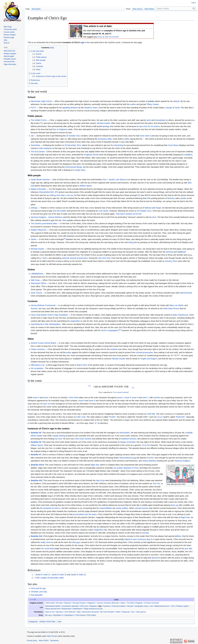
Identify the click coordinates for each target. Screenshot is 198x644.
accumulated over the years (85, 514)
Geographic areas (141, 606)
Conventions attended (70, 606)
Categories (33, 622)
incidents (114, 349)
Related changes (10, 54)
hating (131, 242)
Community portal (10, 29)
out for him (137, 214)
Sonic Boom (173, 145)
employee (48, 148)
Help (5, 40)
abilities (178, 536)
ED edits (59, 603)
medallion (188, 155)
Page (28, 9)
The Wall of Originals (135, 603)
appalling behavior (70, 108)
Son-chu (156, 483)
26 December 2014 (73, 145)
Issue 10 (46, 404)
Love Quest (103, 211)
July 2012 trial (104, 258)
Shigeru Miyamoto (38, 230)
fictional (115, 603)
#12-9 (37, 465)
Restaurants (66, 609)
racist (149, 120)
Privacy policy (32, 641)
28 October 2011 (73, 136)
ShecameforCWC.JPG (49, 192)
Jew (44, 258)
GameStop (35, 145)
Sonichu (34, 308)
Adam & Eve (50, 612)
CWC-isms (84, 606)
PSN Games (81, 615)
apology (106, 126)
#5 (36, 442)
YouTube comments (152, 603)
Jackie (33, 239)
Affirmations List (37, 365)
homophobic (160, 120)
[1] (65, 239)
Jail (32, 136)
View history (149, 9)
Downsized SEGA (38, 283)
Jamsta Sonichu (142, 508)
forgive (144, 359)
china (64, 220)
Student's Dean (91, 108)
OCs (173, 606)
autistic (151, 101)
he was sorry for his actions (148, 126)
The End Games (38, 152)
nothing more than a (58, 195)
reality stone (46, 542)
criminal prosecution (144, 352)
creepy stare (80, 170)
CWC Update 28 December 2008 (49, 578)
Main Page (8, 27)
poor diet (188, 549)
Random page (9, 37)
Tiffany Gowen (153, 104)
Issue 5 (128, 398)
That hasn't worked (124, 214)
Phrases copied (182, 606)
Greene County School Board (43, 343)
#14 (36, 536)
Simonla (170, 252)
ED (139, 195)
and (149, 359)
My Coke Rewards (107, 612)
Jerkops (34, 208)
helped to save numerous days (137, 539)
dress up (174, 505)
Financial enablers (119, 606)
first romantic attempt (121, 392)
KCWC (112, 417)
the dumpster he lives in (50, 508)
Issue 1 (47, 398)
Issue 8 (81, 401)
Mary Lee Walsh (176, 305)
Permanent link (9, 62)
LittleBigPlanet (37, 274)
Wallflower (182, 252)
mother (133, 104)
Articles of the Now (47, 622)
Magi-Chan (185, 517)
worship (145, 533)
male (41, 148)
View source (137, 9)
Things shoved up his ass (93, 609)
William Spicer (86, 186)
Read (128, 9)
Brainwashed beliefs (53, 606)
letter (127, 139)
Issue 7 (145, 398)
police (69, 352)
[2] (120, 330)
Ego (100, 606)
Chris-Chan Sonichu (83, 439)
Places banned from (53, 609)
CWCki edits (50, 603)
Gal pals (130, 606)
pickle (184, 198)
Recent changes (10, 35)
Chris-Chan (74, 398)
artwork (176, 101)
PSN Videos (91, 615)
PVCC (33, 108)
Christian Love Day (39, 592)
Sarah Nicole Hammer (40, 180)
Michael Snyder (104, 123)
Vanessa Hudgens (38, 217)
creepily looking (59, 436)
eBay (79, 612)
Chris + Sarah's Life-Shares (114, 180)
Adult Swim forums (171, 308)
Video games (141, 612)
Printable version (10, 59)
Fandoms (107, 606)
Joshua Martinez (55, 217)
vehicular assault (69, 258)
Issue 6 (135, 398)
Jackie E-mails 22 (59, 575)
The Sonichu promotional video (44, 223)
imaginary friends (91, 155)
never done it (145, 136)
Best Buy (60, 612)
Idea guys (76, 542)
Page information (10, 64)
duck (154, 217)
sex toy (70, 195)
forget (153, 359)
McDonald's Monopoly (91, 612)
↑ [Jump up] (34, 575)
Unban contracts (38, 349)
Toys (133, 612)
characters (104, 603)
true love (58, 439)
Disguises (93, 606)
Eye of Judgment (60, 129)
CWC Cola (81, 417)
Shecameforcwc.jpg (128, 458)
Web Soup (35, 280)
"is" (96, 423)
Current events (9, 32)
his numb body (48, 549)
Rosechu (171, 198)
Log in (194, 3)
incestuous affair (105, 139)
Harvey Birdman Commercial (43, 305)
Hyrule (160, 417)
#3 (36, 433)
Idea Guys (101, 480)
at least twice (82, 258)
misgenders (98, 530)
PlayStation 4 (70, 615)
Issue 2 (120, 398)
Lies (151, 606)
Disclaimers (54, 641)
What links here (9, 51)
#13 (36, 480)
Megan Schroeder (38, 189)
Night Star (95, 465)
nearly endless (122, 508)
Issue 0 (36, 398)
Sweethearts (77, 609)
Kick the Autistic (60, 211)
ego (83, 42)
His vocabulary (37, 368)
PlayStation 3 (58, 615)
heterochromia (186, 293)
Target (158, 208)
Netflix (118, 612)
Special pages (9, 56)
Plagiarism (91, 603)
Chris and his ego (38, 588)
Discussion (36, 9)
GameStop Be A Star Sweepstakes (46, 324)
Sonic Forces (36, 293)
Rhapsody (126, 612)
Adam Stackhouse (180, 315)
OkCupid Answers (79, 603)
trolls (149, 198)
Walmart (148, 208)
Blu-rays (48, 615)
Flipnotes (68, 603)
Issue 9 (92, 401)
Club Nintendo (70, 612)
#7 (36, 455)
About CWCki (44, 641)
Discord (7, 43)
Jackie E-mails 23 (78, 575)
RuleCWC (180, 417)
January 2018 (171, 261)
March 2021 (82, 365)
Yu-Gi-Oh (146, 445)
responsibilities (106, 508)
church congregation (110, 330)
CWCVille (151, 414)
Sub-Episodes (37, 595)
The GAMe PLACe (39, 120)
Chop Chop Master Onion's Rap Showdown (49, 315)
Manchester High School (41, 101)
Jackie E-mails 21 (43, 575)
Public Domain (52, 636)
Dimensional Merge (74, 167)
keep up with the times (107, 37)
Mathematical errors (162, 606)
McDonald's (125, 433)
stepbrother (75, 321)
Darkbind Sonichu (129, 439)
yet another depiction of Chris (126, 468)
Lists (59, 622)
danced (155, 558)
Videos (123, 603)
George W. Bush (173, 108)
